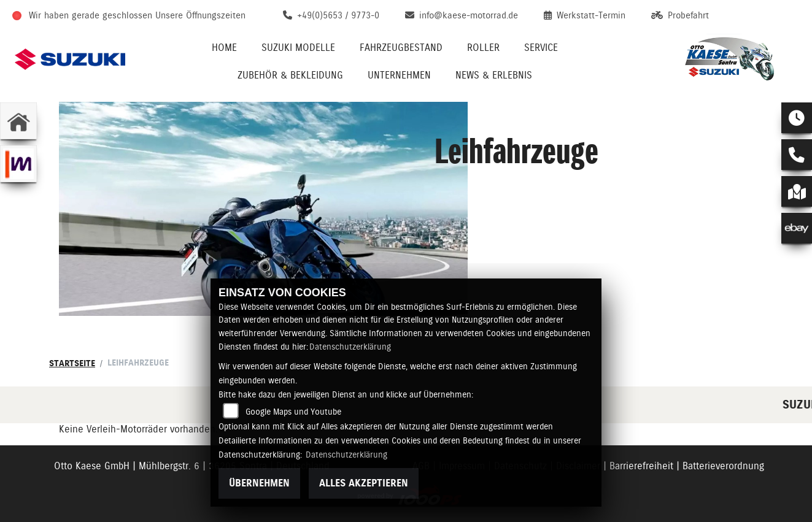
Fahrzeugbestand (401, 48)
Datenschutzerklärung (350, 347)
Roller (483, 48)
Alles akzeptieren (364, 483)
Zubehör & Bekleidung (290, 75)
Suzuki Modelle (298, 48)
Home (224, 48)
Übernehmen (259, 483)
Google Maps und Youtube (293, 412)
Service (541, 48)
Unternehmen (399, 75)
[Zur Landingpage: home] (18, 121)
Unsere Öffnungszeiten (200, 15)
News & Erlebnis (494, 75)
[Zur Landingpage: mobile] (18, 164)
